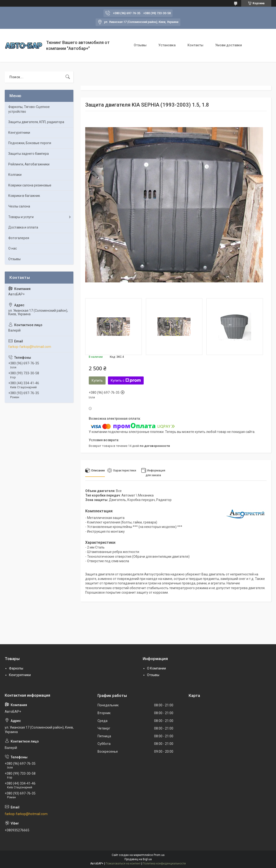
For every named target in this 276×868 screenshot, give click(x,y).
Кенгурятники (19, 133)
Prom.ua (159, 855)
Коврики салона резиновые (30, 185)
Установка (167, 45)
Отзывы (140, 45)
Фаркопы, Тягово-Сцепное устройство (29, 109)
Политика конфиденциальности (164, 864)
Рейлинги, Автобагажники (29, 164)
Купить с (126, 380)
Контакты (195, 45)
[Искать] (68, 77)
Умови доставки (229, 45)
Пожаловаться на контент (123, 864)
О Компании (156, 668)
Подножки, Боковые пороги (30, 143)
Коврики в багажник (24, 196)
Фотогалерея (19, 238)
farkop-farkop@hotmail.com (30, 347)
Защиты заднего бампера (29, 154)
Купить (97, 380)
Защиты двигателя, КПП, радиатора (36, 122)
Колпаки (15, 175)
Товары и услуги (21, 217)
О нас (13, 248)
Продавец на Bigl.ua (138, 859)
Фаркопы (16, 668)
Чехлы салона (19, 206)
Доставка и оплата (23, 227)
